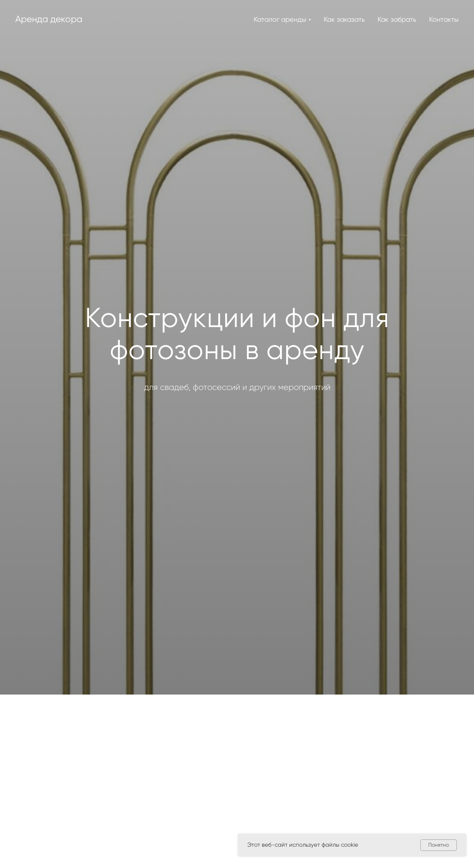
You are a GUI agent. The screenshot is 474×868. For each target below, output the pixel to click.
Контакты (444, 19)
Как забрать (397, 19)
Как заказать (344, 19)
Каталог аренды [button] (280, 19)
